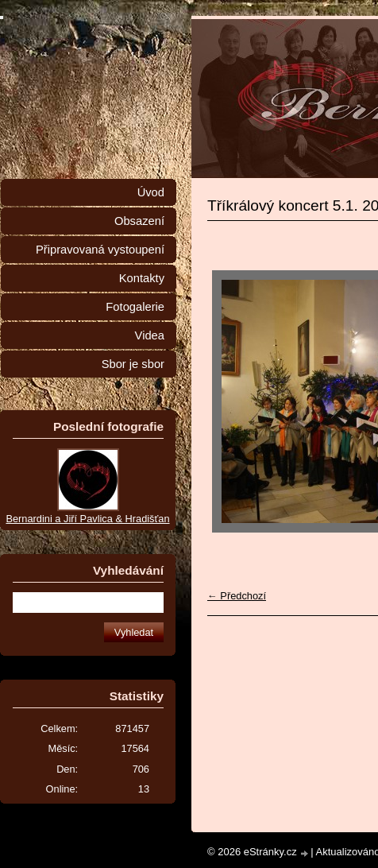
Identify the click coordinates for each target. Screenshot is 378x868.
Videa (150, 335)
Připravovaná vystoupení (100, 250)
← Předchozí (237, 596)
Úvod (151, 192)
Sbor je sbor (133, 364)
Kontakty (142, 278)
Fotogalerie (135, 307)
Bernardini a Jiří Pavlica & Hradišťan (87, 519)
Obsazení (139, 221)
